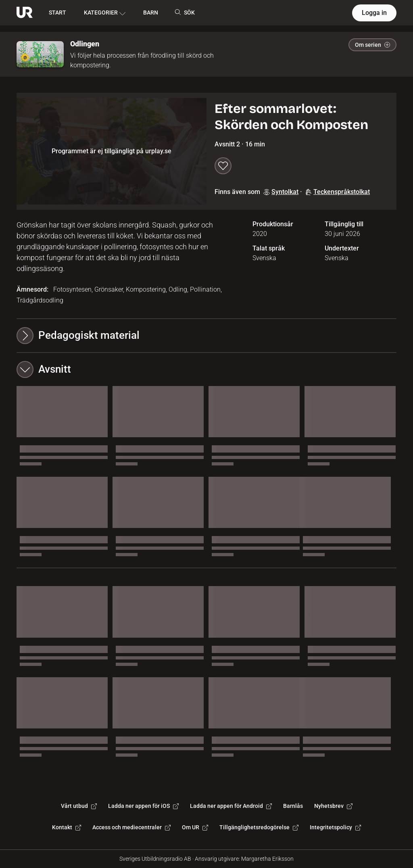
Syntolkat (281, 192)
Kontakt (67, 827)
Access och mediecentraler (131, 827)
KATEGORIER (105, 13)
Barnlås (293, 806)
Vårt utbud (79, 806)
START (57, 13)
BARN (151, 13)
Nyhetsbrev (333, 806)
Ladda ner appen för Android (231, 806)
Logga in (374, 13)
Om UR (195, 827)
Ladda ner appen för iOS (143, 806)
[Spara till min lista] (223, 166)
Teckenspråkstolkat (338, 192)
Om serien (372, 45)
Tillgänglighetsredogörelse (259, 827)
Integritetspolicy (335, 827)
